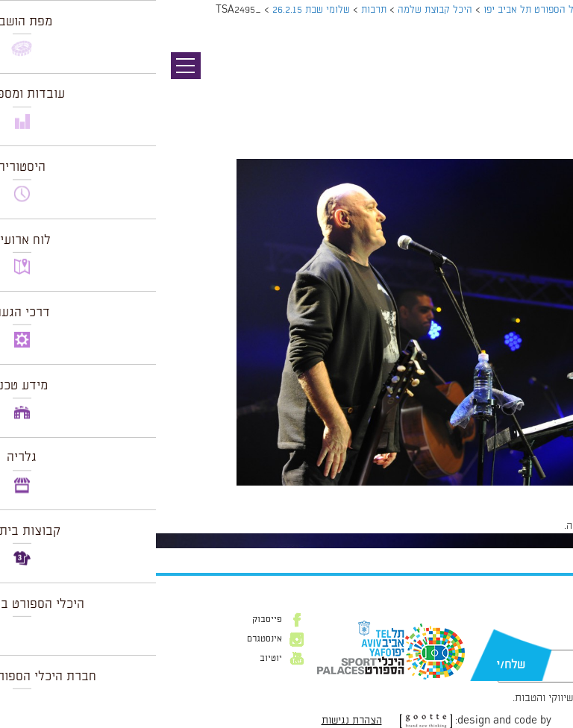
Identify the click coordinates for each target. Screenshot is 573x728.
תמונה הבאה (547, 93)
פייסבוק (111, 620)
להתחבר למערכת (524, 526)
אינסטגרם (109, 639)
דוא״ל (542, 642)
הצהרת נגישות (196, 721)
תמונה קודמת (545, 78)
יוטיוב (115, 659)
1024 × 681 (482, 493)
